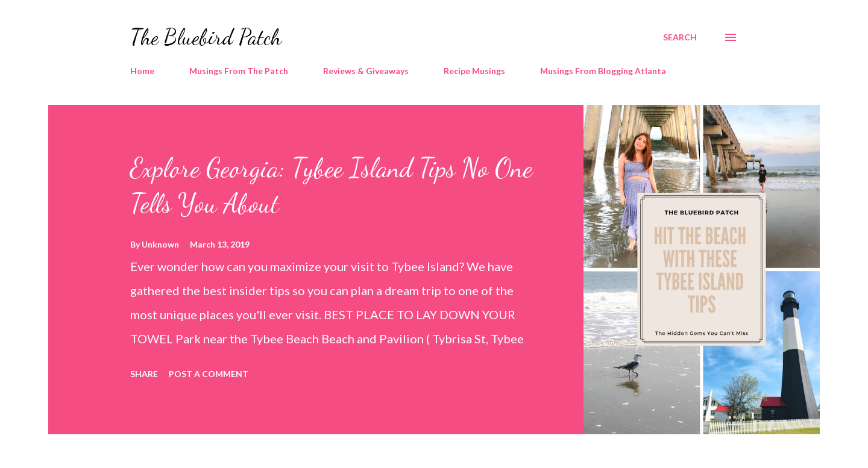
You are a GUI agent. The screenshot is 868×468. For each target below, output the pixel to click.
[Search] (680, 37)
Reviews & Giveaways (366, 71)
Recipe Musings (474, 71)
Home (142, 71)
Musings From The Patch (239, 71)
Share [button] (144, 374)
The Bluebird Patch (206, 37)
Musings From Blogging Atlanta (603, 71)
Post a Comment (209, 374)
